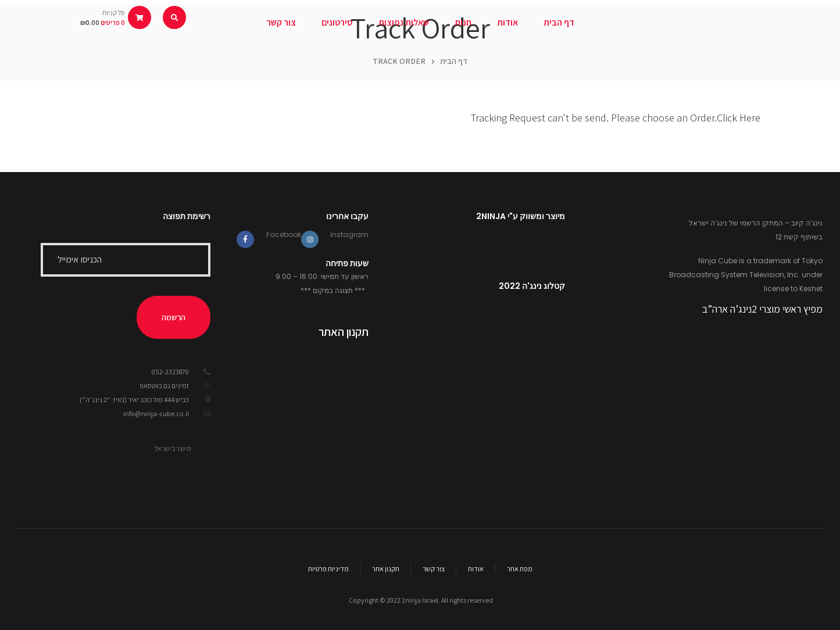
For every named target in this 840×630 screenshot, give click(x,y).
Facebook (284, 235)
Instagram (349, 235)
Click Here (739, 118)
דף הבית (454, 61)
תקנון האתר (344, 332)
